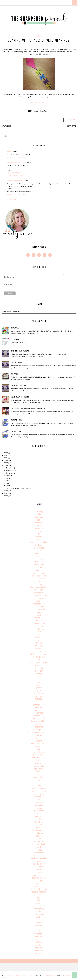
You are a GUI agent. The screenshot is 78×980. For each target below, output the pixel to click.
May (8, 481)
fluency (39, 674)
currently (39, 626)
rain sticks (39, 822)
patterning (39, 797)
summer (39, 895)
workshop (39, 951)
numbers (39, 786)
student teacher (39, 892)
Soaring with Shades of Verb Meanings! (18, 488)
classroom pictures (39, 595)
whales (39, 942)
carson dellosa (39, 573)
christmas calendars (39, 587)
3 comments (7, 120)
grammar (39, 707)
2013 (6, 465)
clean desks (39, 598)
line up (39, 735)
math (39, 749)
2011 (6, 493)
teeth (39, 906)
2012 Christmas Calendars (20, 351)
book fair (39, 556)
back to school (39, 539)
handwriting (39, 716)
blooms (39, 551)
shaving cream (39, 864)
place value (39, 811)
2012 (6, 491)
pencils (39, 802)
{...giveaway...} (16, 339)
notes (39, 783)
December (10, 468)
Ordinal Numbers (39, 791)
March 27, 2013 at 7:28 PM (17, 194)
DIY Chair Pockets (17, 420)
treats (39, 923)
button (39, 567)
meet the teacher (39, 758)
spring (39, 883)
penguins (39, 805)
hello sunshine (39, 718)
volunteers (39, 937)
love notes (39, 738)
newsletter (39, 777)
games (39, 688)
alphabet (39, 523)
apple (39, 531)
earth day (39, 646)
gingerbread (39, 693)
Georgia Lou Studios (48, 975)
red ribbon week (39, 830)
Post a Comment (10, 199)
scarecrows (39, 841)
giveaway (39, 696)
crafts (39, 620)
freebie (39, 679)
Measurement (39, 755)
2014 (6, 463)
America (39, 525)
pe (39, 799)
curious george (39, 623)
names (39, 772)
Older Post (72, 126)
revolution (39, 833)
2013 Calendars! (16, 362)
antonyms (39, 528)
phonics (39, 808)
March (8, 486)
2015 (6, 460)
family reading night (39, 662)
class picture (39, 593)
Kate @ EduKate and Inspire (17, 162)
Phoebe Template (28, 975)
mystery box (39, 766)
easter (39, 648)
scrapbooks (39, 853)
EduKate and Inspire (14, 173)
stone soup (39, 886)
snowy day (39, 872)
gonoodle (39, 699)
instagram (39, 727)
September (10, 473)
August (8, 476)
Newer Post (7, 126)
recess (39, 827)
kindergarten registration (39, 732)
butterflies (39, 565)
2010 (6, 496)
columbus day (39, 604)
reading (39, 825)
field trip (39, 668)
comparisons (39, 607)
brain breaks (39, 559)
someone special (39, 878)
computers (39, 612)
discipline (39, 637)
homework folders (39, 721)
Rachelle (10, 151)
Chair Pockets (16, 431)
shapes (39, 861)
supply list (39, 900)
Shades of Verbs (39, 102)
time (39, 911)
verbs (39, 35)
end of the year (39, 657)
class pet (39, 590)
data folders (39, 629)
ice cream (39, 724)
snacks (39, 869)
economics (39, 651)
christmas (39, 584)
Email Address (10, 277)
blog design (39, 548)
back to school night (39, 542)
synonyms (39, 903)
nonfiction (39, 780)
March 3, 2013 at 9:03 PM (16, 158)
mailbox (39, 741)
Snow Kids (14, 374)
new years (39, 774)
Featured (39, 665)
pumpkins (39, 819)
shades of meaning (39, 858)
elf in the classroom (39, 654)
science (39, 850)
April (8, 483)
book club (39, 553)
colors (39, 601)
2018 (6, 453)
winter (39, 945)
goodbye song (39, 704)
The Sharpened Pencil (14, 975)
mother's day (39, 763)
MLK (39, 760)
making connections (39, 744)
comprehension (39, 609)
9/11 (39, 514)
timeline (39, 917)
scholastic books (39, 844)
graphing (39, 710)
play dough (39, 813)
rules (39, 839)
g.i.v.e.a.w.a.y (15, 328)
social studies (39, 875)
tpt (39, 920)
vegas (39, 928)
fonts (39, 676)
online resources (39, 788)
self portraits (39, 855)
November (10, 470)
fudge (39, 685)
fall (39, 660)
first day (39, 671)
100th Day (39, 511)
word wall (39, 948)
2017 (6, 455)
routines (39, 836)
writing (39, 953)
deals (39, 632)
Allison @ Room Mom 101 (16, 181)
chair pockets (39, 579)
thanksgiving (39, 909)
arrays (39, 537)
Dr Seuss (39, 640)
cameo (39, 570)
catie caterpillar (39, 576)
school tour (39, 847)
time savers (39, 914)
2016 (6, 458)
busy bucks (39, 562)
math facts (39, 752)
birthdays (39, 545)
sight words (39, 867)
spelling (39, 881)
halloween (39, 713)
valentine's (39, 925)
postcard (39, 816)
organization (39, 794)
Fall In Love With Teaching (20, 397)
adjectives (39, 520)
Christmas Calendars (18, 385)
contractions (39, 615)
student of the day (39, 889)
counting (39, 618)
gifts (39, 690)
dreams (39, 643)
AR (39, 534)
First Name (8, 285)
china (39, 581)
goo (39, 702)
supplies (39, 897)
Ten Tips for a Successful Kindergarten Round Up (28, 408)
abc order (39, 517)
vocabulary (39, 934)
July (7, 478)
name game (39, 769)
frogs (39, 682)
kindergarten (39, 730)
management (39, 746)
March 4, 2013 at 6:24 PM (16, 176)
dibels (39, 634)
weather (39, 939)
